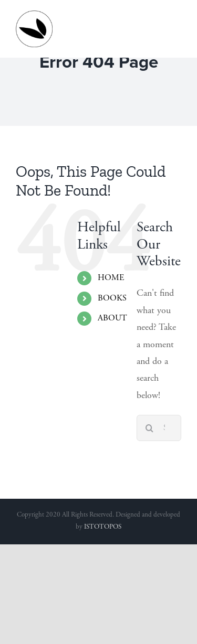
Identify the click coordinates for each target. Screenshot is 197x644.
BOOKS (112, 298)
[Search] (150, 428)
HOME (111, 278)
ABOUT (112, 318)
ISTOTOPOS (103, 527)
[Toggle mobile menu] (176, 16)
